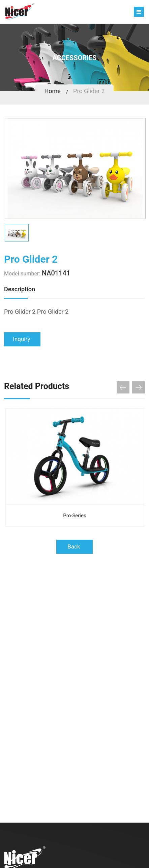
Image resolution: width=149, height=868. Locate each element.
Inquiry (22, 339)
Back (74, 546)
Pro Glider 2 (89, 91)
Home (52, 91)
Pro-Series (74, 516)
